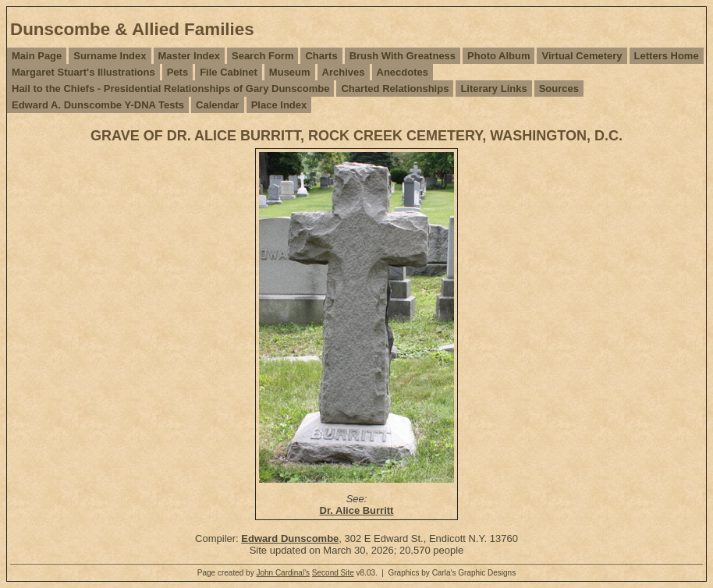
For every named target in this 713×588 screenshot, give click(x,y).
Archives (344, 72)
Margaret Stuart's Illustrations (83, 72)
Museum (290, 72)
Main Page (37, 56)
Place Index (279, 105)
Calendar (218, 105)
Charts (321, 56)
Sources (559, 89)
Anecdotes (403, 72)
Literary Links (493, 89)
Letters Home (667, 56)
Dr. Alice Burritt (357, 510)
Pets (177, 72)
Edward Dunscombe (290, 538)
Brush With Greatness (403, 56)
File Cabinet (229, 72)
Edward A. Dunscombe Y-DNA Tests (98, 105)
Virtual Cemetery (582, 56)
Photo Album (498, 56)
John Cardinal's (283, 573)
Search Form (262, 56)
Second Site (333, 573)
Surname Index (110, 56)
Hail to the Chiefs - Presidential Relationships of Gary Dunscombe (170, 89)
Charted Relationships (395, 89)
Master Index (189, 56)
